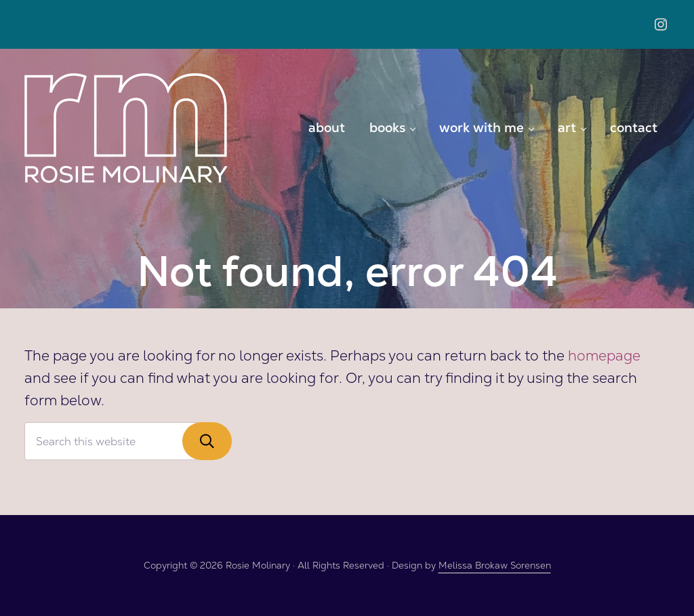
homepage (604, 355)
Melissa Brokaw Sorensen (495, 565)
